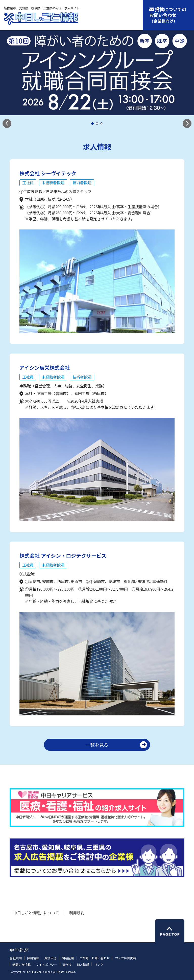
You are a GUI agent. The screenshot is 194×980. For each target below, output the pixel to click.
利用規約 (77, 913)
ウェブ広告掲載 (126, 958)
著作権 (67, 964)
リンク (99, 964)
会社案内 (16, 958)
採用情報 (33, 958)
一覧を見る (97, 745)
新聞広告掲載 (21, 964)
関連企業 (68, 958)
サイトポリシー (46, 964)
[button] (7, 123)
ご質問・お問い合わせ (94, 958)
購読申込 (51, 958)
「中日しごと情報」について (34, 913)
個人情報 (83, 964)
